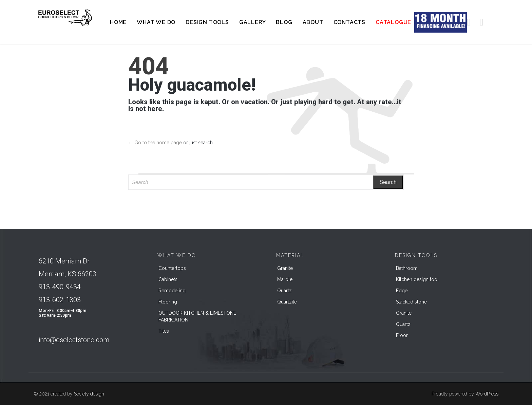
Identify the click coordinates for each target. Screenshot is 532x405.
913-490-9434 (60, 287)
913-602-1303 (60, 300)
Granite (285, 268)
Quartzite (287, 302)
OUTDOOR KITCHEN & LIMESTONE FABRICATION (197, 316)
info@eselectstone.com (74, 340)
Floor (402, 335)
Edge (402, 291)
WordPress (487, 394)
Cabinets (168, 279)
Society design (89, 394)
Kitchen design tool (417, 279)
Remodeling (172, 291)
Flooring (168, 302)
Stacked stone (411, 302)
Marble (285, 279)
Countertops (172, 268)
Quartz (284, 291)
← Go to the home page (155, 143)
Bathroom (407, 268)
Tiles (164, 331)
